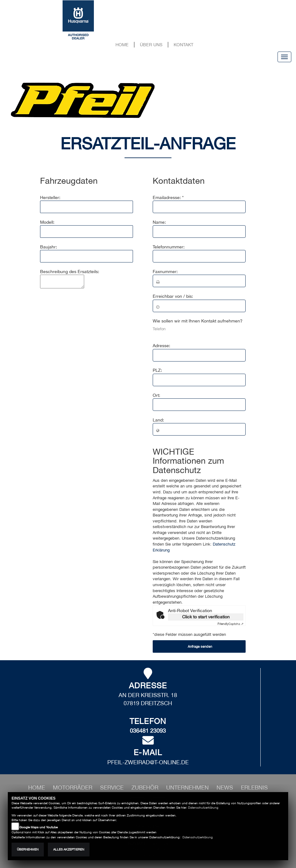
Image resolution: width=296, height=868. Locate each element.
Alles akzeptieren (69, 849)
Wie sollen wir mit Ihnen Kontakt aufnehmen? (198, 321)
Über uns (151, 45)
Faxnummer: (165, 272)
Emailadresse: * (168, 197)
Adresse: (161, 346)
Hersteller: (50, 197)
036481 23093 (148, 731)
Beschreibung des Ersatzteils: (70, 272)
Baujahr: (48, 247)
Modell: (47, 222)
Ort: (156, 395)
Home (122, 45)
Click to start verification (206, 617)
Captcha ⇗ (230, 624)
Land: (158, 420)
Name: (159, 222)
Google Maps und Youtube (38, 827)
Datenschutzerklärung (203, 808)
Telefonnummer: (169, 247)
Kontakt (184, 45)
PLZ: (157, 370)
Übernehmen (28, 849)
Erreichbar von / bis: (173, 296)
